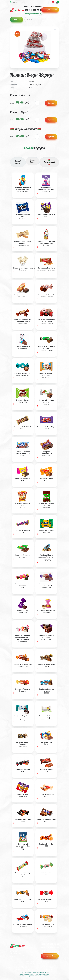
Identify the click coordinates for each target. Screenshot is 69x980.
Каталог (18, 19)
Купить (51, 103)
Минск (14, 2)
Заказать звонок (50, 10)
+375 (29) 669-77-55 (33, 6)
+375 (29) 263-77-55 (33, 10)
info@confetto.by (34, 14)
